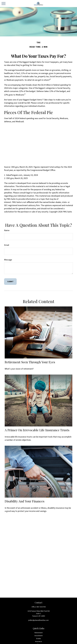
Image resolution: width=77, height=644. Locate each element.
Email (7, 245)
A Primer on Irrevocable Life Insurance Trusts (37, 430)
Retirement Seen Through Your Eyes (30, 362)
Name (7, 230)
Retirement (39, 633)
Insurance (39, 642)
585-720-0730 (41, 607)
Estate (38, 639)
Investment (39, 636)
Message (8, 260)
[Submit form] (10, 282)
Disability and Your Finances (25, 501)
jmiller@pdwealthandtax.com (38, 620)
